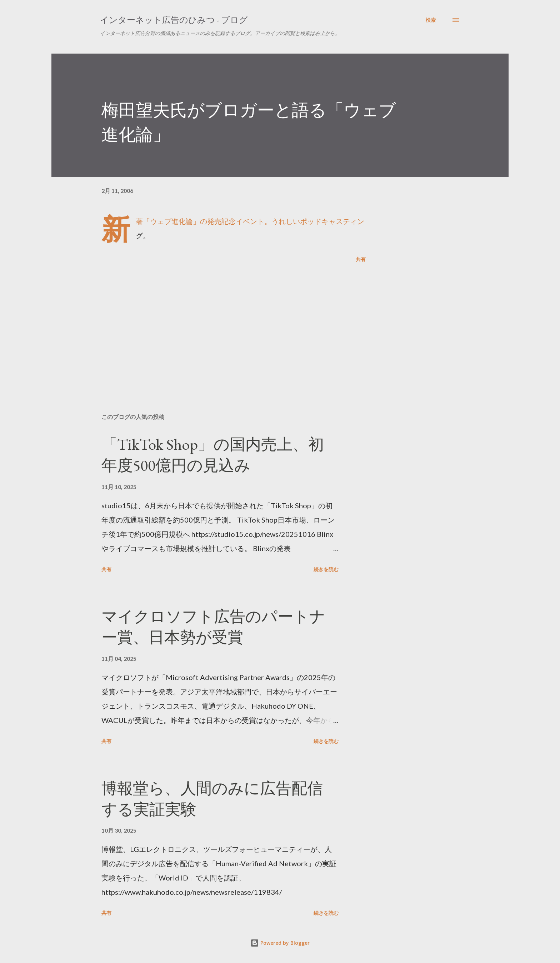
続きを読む (326, 569)
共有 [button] (361, 259)
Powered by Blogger (280, 943)
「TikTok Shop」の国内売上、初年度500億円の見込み (213, 455)
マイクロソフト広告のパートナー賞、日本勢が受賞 (213, 627)
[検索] (431, 20)
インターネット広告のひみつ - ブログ (174, 20)
